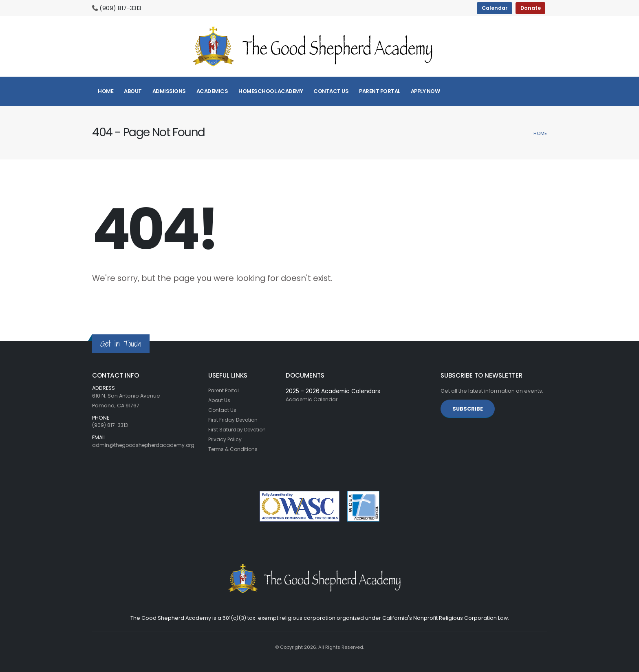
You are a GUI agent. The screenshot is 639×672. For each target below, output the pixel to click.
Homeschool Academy (271, 91)
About (133, 91)
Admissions (169, 91)
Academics (212, 91)
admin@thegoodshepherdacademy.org (146, 445)
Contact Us (331, 91)
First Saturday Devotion (238, 430)
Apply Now (425, 91)
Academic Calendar (313, 399)
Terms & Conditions (234, 449)
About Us (220, 400)
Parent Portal (380, 91)
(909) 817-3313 (120, 8)
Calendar (495, 8)
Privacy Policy (226, 439)
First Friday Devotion (234, 420)
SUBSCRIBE (468, 409)
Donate (531, 8)
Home (106, 91)
